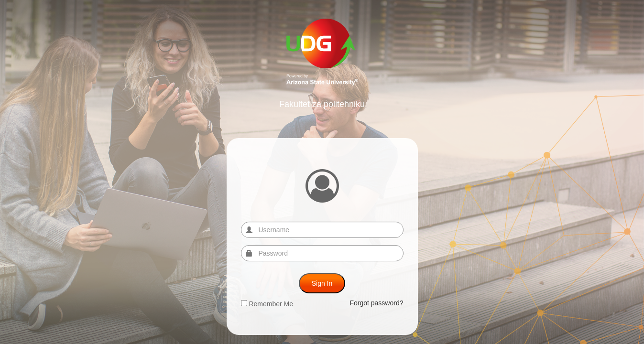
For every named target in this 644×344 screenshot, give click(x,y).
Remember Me (267, 304)
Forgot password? (376, 303)
